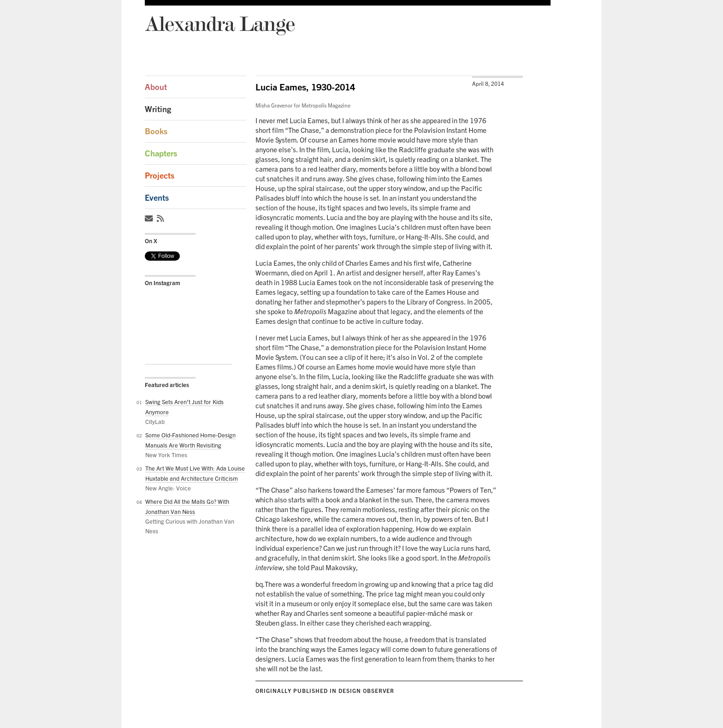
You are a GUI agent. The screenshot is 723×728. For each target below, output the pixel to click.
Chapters (161, 153)
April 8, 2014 (488, 84)
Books (156, 131)
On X (151, 241)
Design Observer (366, 691)
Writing (158, 109)
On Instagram (163, 283)
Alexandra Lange (220, 23)
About (156, 87)
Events (157, 198)
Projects (160, 176)
